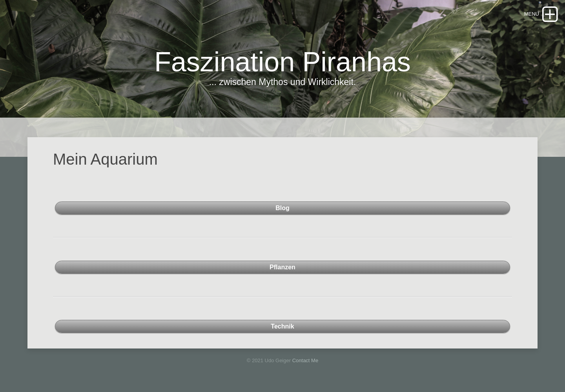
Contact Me (305, 360)
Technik (282, 326)
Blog (282, 208)
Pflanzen (282, 267)
